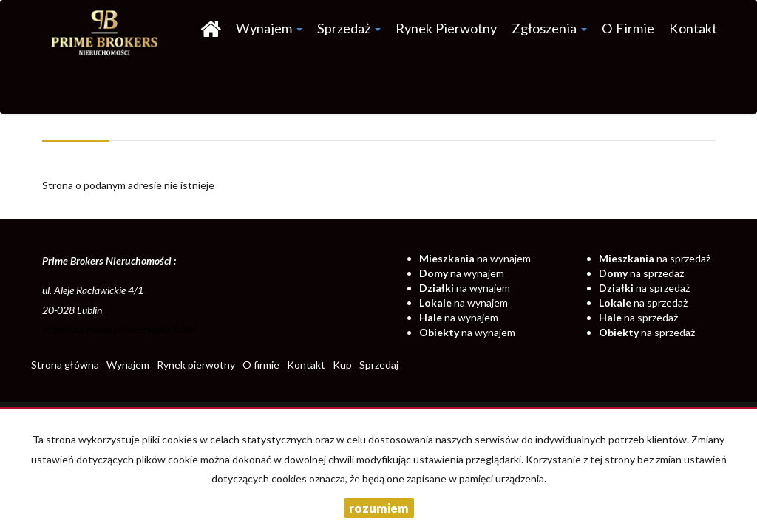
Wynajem (128, 365)
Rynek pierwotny (446, 28)
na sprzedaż (655, 258)
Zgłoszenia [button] (549, 28)
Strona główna (65, 365)
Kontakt (693, 28)
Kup (342, 365)
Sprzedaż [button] (349, 28)
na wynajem (475, 258)
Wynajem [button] (269, 28)
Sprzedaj (379, 365)
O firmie (628, 28)
